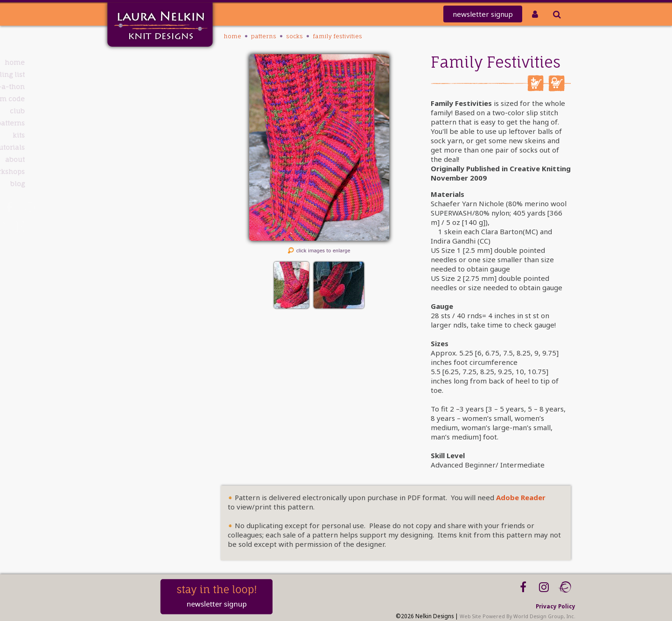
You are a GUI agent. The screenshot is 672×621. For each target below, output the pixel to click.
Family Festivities (337, 36)
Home (141, 62)
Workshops (133, 171)
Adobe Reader (521, 497)
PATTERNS (137, 123)
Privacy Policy (556, 606)
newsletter (483, 14)
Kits (145, 135)
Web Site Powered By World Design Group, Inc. (518, 616)
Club (143, 111)
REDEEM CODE (128, 99)
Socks (294, 36)
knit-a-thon (131, 87)
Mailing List (131, 74)
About (141, 159)
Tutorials (136, 147)
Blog (143, 184)
